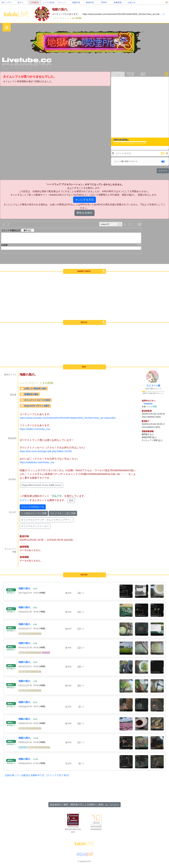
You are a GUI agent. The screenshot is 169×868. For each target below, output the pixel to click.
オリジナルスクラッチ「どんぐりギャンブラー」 (47, 520)
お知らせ (132, 2)
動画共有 (90, 2)
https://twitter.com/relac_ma (35, 429)
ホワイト (65, 18)
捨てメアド (7, 2)
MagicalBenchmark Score (42, 485)
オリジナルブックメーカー (35, 526)
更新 (71, 500)
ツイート (163, 171)
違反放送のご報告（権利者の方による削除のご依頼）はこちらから (84, 805)
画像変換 (118, 2)
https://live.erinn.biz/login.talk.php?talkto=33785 (46, 451)
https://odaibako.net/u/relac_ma (37, 462)
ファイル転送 (48, 2)
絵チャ (21, 2)
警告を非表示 (84, 213)
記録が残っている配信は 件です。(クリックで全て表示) (37, 775)
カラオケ (46, 653)
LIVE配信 (34, 2)
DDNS (104, 2)
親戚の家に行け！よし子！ (30, 634)
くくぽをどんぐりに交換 (34, 513)
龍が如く (23, 747)
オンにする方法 (84, 200)
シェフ (56, 18)
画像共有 (76, 2)
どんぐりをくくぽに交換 (63, 513)
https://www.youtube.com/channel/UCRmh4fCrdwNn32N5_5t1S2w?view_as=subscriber (68, 418)
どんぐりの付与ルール (33, 507)
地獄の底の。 (25, 588)
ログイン (25, 500)
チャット (62, 2)
